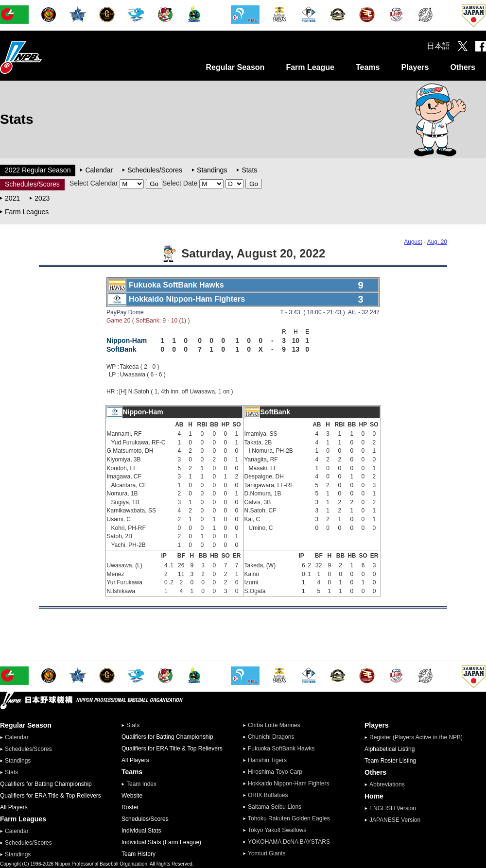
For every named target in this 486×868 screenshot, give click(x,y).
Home (374, 796)
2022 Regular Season (38, 170)
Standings (212, 170)
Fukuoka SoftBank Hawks (281, 749)
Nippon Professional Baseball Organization (45, 57)
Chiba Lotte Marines (274, 725)
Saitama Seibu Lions (275, 807)
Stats (249, 170)
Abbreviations (387, 784)
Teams (368, 67)
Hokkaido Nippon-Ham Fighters (288, 783)
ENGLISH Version (393, 808)
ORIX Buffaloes (268, 795)
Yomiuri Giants (267, 853)
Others (463, 67)
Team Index (141, 784)
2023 (42, 198)
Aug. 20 (437, 242)
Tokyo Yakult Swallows (277, 830)
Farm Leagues (27, 212)
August (413, 242)
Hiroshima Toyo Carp (275, 772)
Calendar (99, 170)
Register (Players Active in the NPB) (419, 737)
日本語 (438, 46)
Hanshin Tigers (267, 760)
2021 (12, 198)
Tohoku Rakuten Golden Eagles (289, 818)
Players (415, 67)
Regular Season (235, 67)
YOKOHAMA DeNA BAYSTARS (289, 842)
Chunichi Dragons (271, 737)
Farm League (310, 67)
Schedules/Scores (155, 170)
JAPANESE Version (395, 820)
